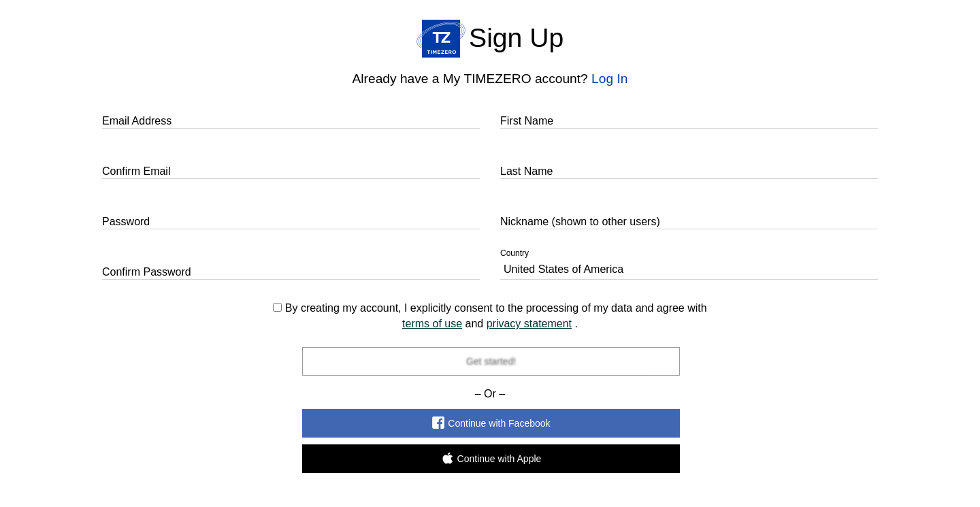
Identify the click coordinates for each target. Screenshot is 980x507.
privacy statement (529, 324)
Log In (609, 79)
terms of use (432, 324)
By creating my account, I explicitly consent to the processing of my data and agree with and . (490, 316)
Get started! (490, 361)
